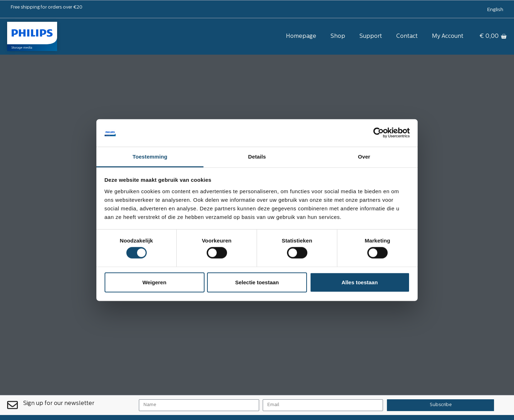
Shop (338, 36)
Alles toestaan (360, 282)
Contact (407, 36)
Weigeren (154, 282)
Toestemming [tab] (150, 157)
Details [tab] (257, 157)
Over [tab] (364, 157)
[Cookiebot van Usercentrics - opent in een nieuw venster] (379, 133)
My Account (448, 36)
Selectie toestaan (257, 282)
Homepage (301, 36)
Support (371, 36)
